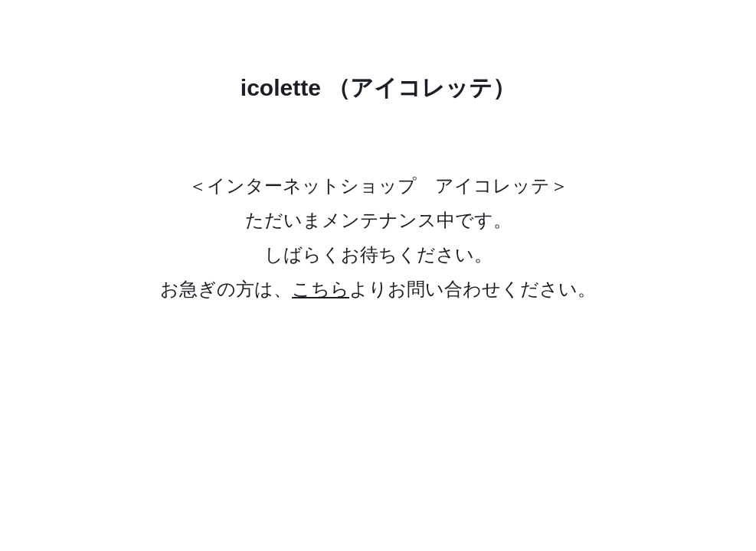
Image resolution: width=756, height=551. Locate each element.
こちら (321, 289)
